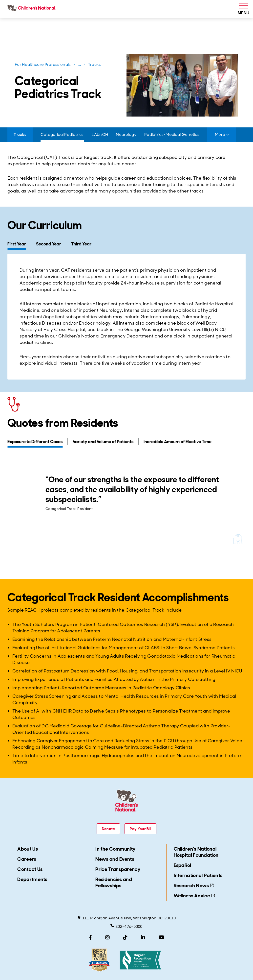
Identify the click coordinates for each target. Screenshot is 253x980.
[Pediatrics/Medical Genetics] (172, 135)
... (80, 65)
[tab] (19, 244)
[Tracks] (20, 135)
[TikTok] (125, 937)
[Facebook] (90, 937)
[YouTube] (161, 937)
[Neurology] (126, 135)
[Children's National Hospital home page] (33, 9)
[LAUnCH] (100, 135)
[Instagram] (107, 937)
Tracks (95, 64)
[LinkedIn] (143, 937)
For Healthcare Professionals (43, 64)
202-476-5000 (126, 926)
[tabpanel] (126, 317)
